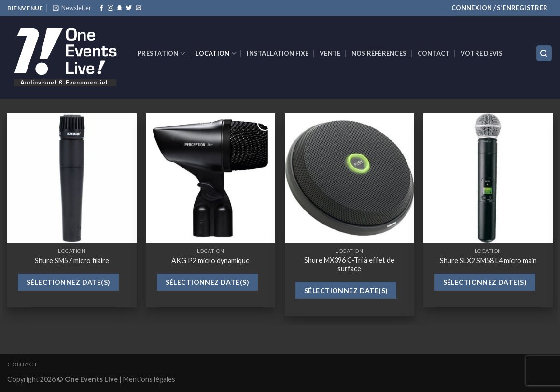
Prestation (161, 53)
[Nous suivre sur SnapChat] (120, 8)
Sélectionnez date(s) (68, 282)
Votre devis (482, 53)
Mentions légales (149, 379)
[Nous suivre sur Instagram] (111, 8)
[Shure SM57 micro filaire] (72, 178)
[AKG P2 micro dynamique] (210, 178)
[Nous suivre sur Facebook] (101, 8)
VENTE (330, 53)
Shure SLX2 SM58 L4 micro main (488, 260)
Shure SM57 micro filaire (72, 260)
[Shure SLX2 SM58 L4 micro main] (488, 178)
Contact (434, 53)
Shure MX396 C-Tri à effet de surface (349, 265)
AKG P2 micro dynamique (210, 260)
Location (216, 53)
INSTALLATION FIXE (278, 53)
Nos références (379, 53)
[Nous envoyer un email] (139, 8)
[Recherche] (544, 53)
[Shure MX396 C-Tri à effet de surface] (350, 178)
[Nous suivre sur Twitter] (129, 8)
